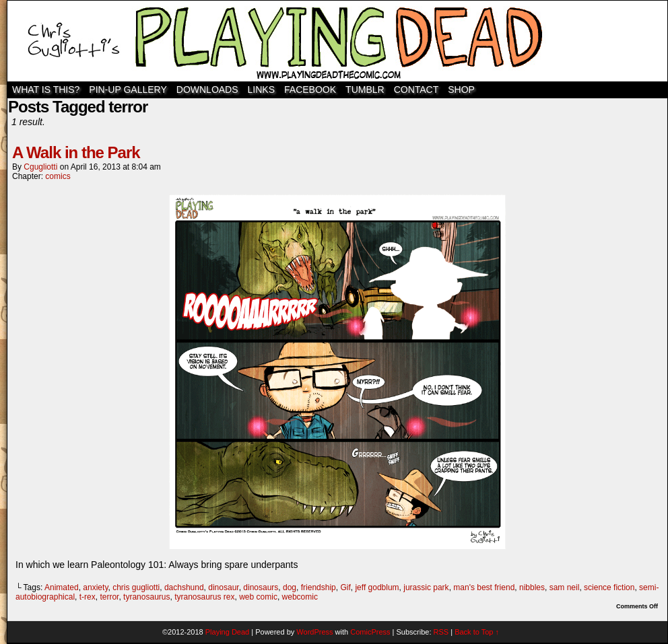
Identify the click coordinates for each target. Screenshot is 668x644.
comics (58, 176)
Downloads (207, 90)
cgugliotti (40, 167)
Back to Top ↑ (477, 632)
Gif (345, 587)
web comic (258, 597)
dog (290, 587)
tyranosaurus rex (204, 597)
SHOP (461, 90)
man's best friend (484, 587)
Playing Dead (337, 41)
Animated (62, 587)
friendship (319, 587)
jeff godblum (377, 587)
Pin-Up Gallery (128, 90)
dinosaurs (261, 587)
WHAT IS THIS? (46, 90)
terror (109, 597)
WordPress (314, 632)
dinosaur (223, 587)
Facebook (310, 90)
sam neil (565, 587)
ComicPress (370, 632)
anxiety (95, 587)
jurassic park (426, 587)
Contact (416, 90)
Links (261, 90)
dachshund (184, 587)
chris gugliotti (136, 587)
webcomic (300, 597)
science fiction (609, 587)
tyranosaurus (146, 597)
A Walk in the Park (76, 152)
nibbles (532, 587)
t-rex (88, 597)
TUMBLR (365, 90)
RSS (441, 632)
